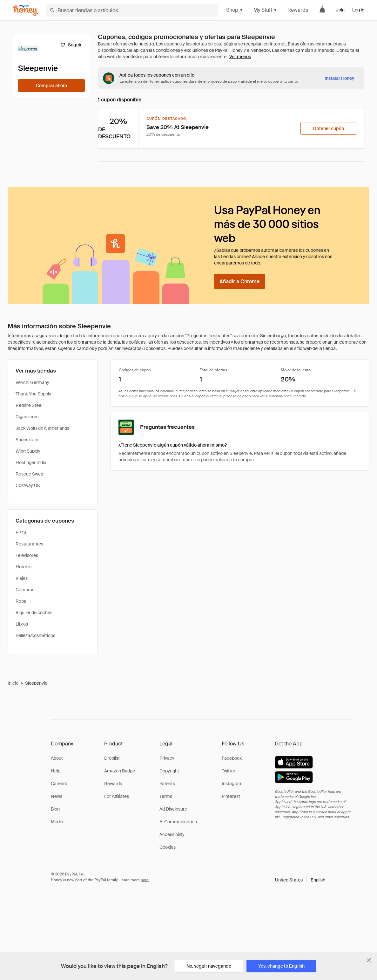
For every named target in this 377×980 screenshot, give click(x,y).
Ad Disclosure (173, 809)
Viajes (22, 578)
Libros (22, 624)
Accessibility (172, 834)
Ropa (21, 601)
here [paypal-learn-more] (145, 880)
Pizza (21, 532)
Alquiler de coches (34, 613)
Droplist (112, 758)
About (57, 758)
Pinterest (231, 796)
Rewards (298, 10)
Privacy (167, 758)
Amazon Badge (120, 771)
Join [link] (340, 10)
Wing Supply (28, 451)
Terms (166, 796)
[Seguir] (71, 45)
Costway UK (28, 485)
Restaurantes (29, 544)
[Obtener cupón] (328, 128)
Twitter (229, 771)
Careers (59, 784)
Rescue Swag (29, 474)
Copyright (169, 771)
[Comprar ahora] (51, 86)
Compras (25, 590)
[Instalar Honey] (339, 78)
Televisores (27, 555)
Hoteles (24, 567)
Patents (167, 784)
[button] (300, 880)
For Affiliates (117, 796)
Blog (55, 809)
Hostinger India (31, 463)
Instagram (232, 784)
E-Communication (178, 822)
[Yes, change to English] (281, 966)
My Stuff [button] (265, 10)
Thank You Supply (33, 394)
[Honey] (25, 10)
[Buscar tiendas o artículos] (132, 10)
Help (56, 771)
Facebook (232, 758)
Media (57, 822)
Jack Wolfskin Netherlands (42, 428)
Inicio (13, 683)
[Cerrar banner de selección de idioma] (369, 960)
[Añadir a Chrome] (239, 281)
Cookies (168, 847)
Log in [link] (358, 10)
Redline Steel (29, 405)
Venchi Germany (32, 382)
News (57, 796)
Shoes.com (27, 440)
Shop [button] (235, 10)
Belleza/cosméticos (35, 635)
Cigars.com (27, 417)
